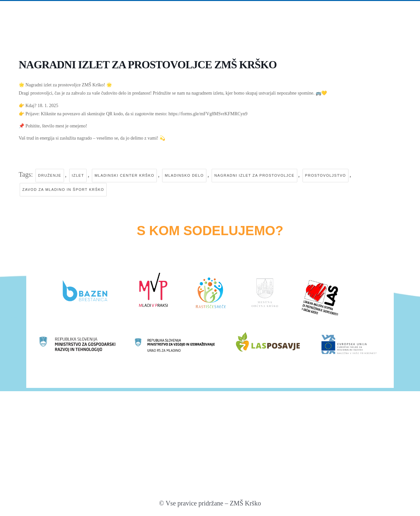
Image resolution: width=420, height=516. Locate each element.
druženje (50, 175)
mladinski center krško (124, 175)
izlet (78, 175)
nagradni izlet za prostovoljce (254, 175)
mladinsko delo (184, 175)
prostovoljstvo (326, 175)
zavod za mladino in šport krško (63, 190)
